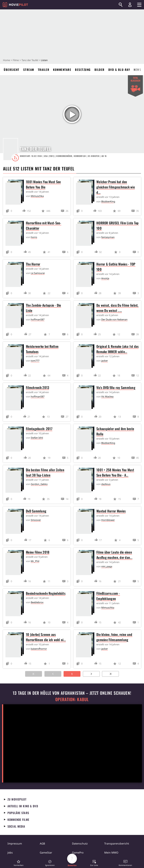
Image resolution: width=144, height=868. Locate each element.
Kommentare (62, 70)
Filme (16, 60)
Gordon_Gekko (39, 484)
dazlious (106, 484)
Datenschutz (80, 843)
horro (34, 237)
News (137, 70)
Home (6, 60)
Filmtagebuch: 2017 (39, 429)
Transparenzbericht (117, 843)
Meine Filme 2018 (38, 552)
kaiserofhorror (39, 649)
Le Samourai (38, 273)
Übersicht (12, 70)
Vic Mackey (107, 397)
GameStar (46, 852)
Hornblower (108, 520)
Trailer (44, 70)
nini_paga (107, 566)
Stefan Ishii (37, 438)
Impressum (15, 843)
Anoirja (105, 278)
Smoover (36, 520)
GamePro (78, 852)
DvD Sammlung (36, 511)
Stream (29, 70)
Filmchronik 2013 (37, 387)
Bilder (100, 70)
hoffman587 (38, 319)
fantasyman (108, 237)
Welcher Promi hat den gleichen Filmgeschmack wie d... (116, 187)
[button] (19, 863)
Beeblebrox (37, 602)
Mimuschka (37, 196)
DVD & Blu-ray (119, 70)
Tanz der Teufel (30, 60)
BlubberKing (108, 201)
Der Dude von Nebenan (114, 319)
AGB (42, 843)
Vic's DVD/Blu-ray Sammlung (116, 387)
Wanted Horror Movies (111, 511)
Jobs (10, 852)
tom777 (35, 361)
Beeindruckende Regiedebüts (46, 593)
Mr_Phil (35, 561)
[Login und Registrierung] (130, 5)
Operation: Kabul (72, 699)
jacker (105, 361)
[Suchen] (121, 5)
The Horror (33, 264)
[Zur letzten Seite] (110, 674)
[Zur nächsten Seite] (91, 674)
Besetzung (83, 70)
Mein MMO (111, 852)
